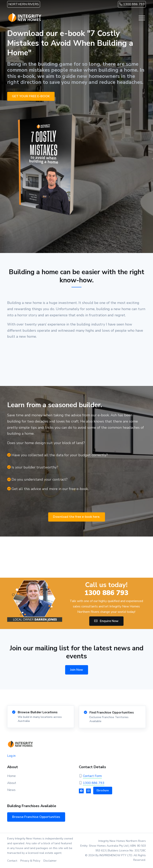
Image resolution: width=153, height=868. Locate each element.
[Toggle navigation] (142, 18)
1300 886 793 (132, 4)
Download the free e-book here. (77, 517)
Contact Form (92, 776)
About (12, 783)
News (11, 790)
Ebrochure (103, 791)
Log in (11, 756)
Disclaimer (50, 861)
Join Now (77, 670)
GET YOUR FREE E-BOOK (31, 96)
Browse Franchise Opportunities (36, 817)
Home (11, 776)
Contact (12, 861)
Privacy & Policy (30, 861)
